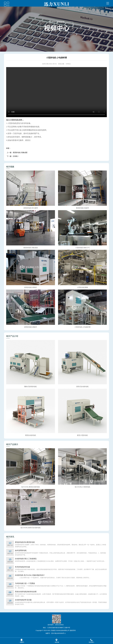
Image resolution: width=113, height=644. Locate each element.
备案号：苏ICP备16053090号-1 (56, 633)
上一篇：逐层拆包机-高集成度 (17, 153)
